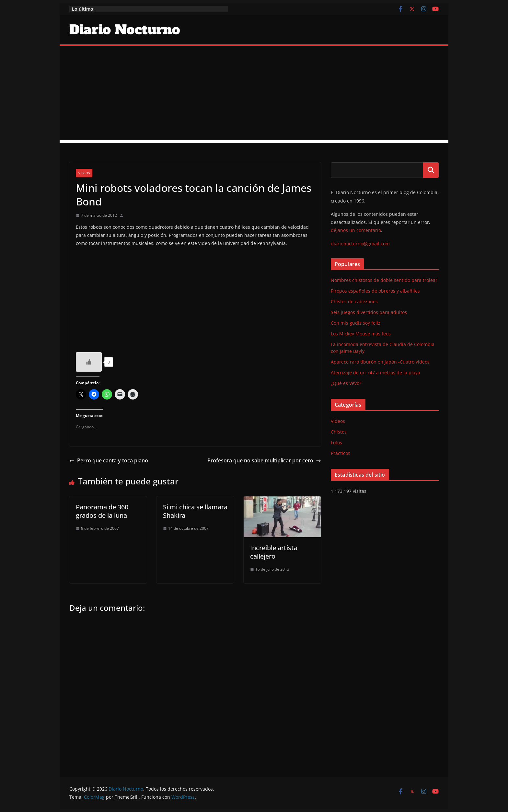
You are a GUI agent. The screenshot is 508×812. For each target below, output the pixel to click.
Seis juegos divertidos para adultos (369, 312)
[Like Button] (89, 362)
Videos (84, 173)
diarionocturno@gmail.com (360, 244)
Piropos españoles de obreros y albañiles (375, 291)
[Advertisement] (254, 94)
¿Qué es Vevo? (346, 383)
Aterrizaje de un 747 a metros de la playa (375, 372)
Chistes (339, 432)
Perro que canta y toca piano (109, 460)
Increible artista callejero (274, 552)
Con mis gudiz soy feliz (356, 323)
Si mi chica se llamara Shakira (195, 511)
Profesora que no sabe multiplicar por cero (264, 460)
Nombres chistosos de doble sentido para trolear (384, 280)
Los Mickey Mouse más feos (361, 334)
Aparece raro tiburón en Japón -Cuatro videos (380, 362)
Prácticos (341, 453)
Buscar (431, 170)
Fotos (336, 442)
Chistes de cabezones (354, 302)
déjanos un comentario (356, 230)
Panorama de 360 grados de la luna (102, 511)
